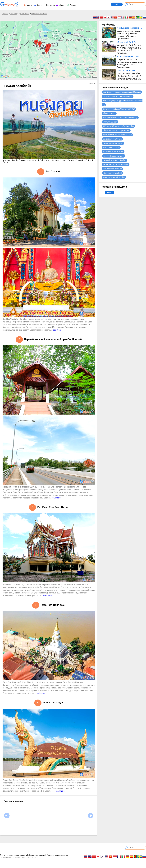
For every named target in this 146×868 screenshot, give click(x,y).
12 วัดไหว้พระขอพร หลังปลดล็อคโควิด (117, 135)
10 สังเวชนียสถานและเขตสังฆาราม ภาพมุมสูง (120, 118)
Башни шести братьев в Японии (116, 164)
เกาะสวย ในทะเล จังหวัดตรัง (114, 156)
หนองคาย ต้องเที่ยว (39, 14)
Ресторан (49, 5)
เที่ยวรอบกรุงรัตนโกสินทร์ (112, 173)
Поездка (109, 193)
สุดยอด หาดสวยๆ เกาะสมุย (113, 143)
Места (28, 5)
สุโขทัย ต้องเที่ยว (109, 113)
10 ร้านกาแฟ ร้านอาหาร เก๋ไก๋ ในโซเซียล (118, 126)
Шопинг (61, 5)
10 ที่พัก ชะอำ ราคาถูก (111, 147)
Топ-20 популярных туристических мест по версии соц (130, 56)
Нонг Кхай (25, 14)
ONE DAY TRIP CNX (126, 70)
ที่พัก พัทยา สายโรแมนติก (112, 169)
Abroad (71, 5)
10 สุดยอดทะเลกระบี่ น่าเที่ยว (114, 177)
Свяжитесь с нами (37, 855)
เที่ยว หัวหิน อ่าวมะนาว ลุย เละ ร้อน (116, 130)
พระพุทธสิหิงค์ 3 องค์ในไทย (113, 152)
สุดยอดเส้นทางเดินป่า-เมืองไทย (114, 160)
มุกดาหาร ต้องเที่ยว (110, 122)
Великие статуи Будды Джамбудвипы (118, 96)
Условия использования (57, 855)
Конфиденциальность (17, 855)
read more (57, 330)
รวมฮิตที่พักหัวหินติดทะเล (112, 139)
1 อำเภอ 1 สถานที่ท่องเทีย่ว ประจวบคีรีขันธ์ (119, 109)
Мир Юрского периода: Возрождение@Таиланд (130, 28)
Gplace (5, 14)
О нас (3, 855)
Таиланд (14, 14)
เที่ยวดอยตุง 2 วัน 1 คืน (127, 42)
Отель (38, 5)
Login (117, 4)
